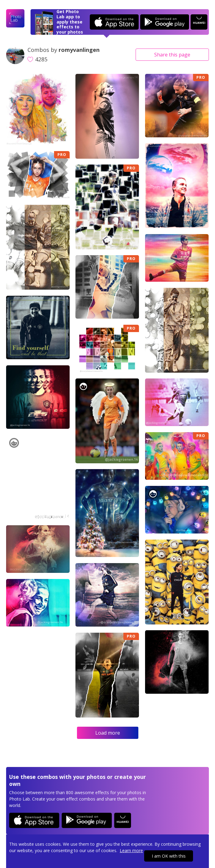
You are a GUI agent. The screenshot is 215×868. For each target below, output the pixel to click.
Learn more (131, 850)
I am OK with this (169, 856)
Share (172, 55)
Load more (108, 733)
